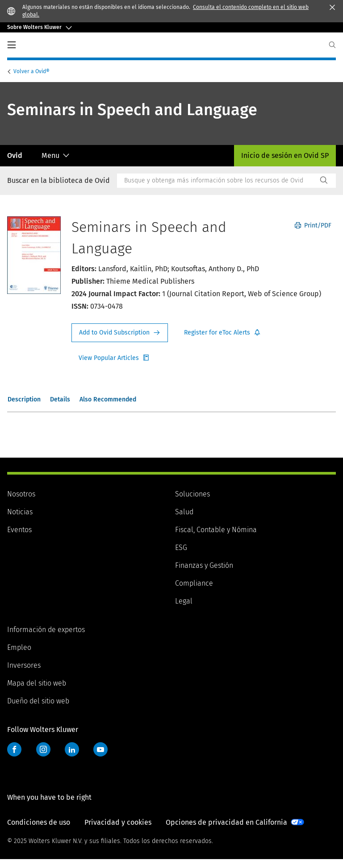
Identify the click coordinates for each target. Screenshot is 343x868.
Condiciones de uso (39, 831)
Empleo (19, 647)
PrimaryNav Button (12, 45)
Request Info (120, 333)
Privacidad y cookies (118, 831)
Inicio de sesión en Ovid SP (285, 155)
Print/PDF (313, 225)
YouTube (100, 749)
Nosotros (21, 494)
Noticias (20, 512)
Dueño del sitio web (38, 701)
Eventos (19, 530)
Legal (184, 601)
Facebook (14, 749)
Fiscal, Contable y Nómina (216, 530)
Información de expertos (46, 630)
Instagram (43, 749)
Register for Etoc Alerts (222, 333)
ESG (181, 548)
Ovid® (32, 71)
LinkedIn (72, 749)
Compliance (194, 583)
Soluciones (192, 494)
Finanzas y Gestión (204, 565)
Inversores (24, 665)
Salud (184, 512)
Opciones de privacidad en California (226, 831)
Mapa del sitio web (37, 683)
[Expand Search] (332, 45)
